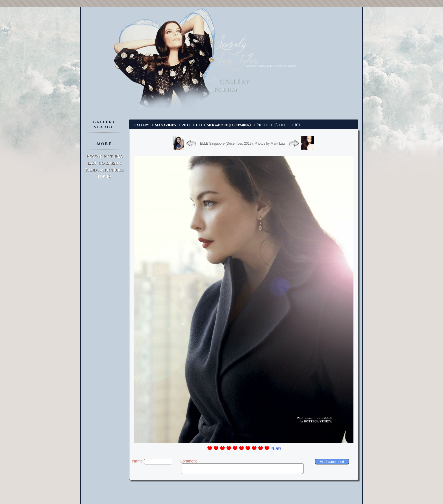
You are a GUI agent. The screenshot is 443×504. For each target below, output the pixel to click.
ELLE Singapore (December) (223, 125)
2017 (186, 125)
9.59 (276, 449)
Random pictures (104, 170)
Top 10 (104, 177)
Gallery (141, 125)
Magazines (165, 125)
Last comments (104, 163)
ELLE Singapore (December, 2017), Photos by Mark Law (243, 144)
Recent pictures (104, 156)
